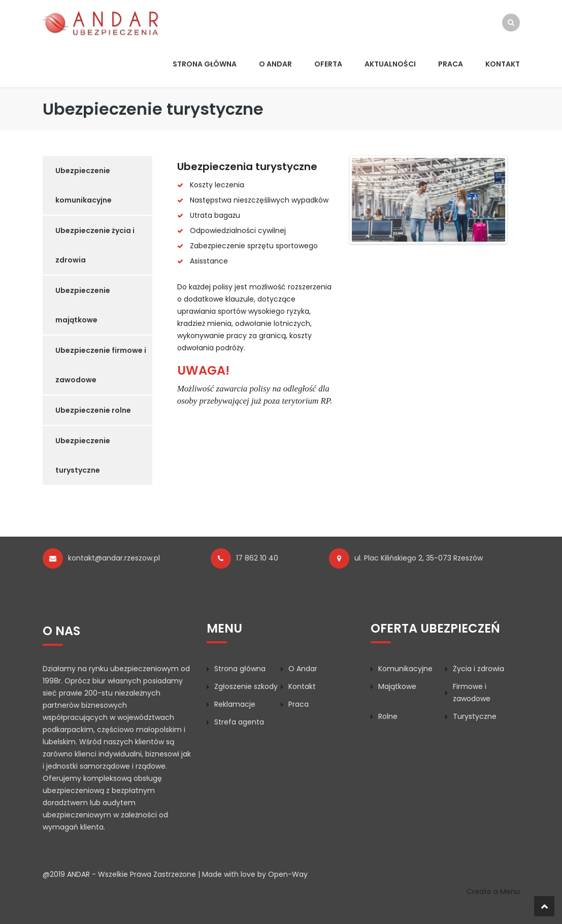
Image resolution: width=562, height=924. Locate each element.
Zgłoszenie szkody (246, 686)
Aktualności (390, 64)
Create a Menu (493, 892)
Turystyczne (475, 716)
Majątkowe (397, 686)
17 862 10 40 (257, 558)
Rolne (388, 716)
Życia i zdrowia (478, 669)
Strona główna (205, 64)
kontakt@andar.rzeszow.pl (114, 558)
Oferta (328, 64)
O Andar (275, 64)
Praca (451, 64)
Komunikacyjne (405, 669)
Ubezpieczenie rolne (93, 410)
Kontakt (503, 64)
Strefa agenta (239, 722)
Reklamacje (235, 704)
